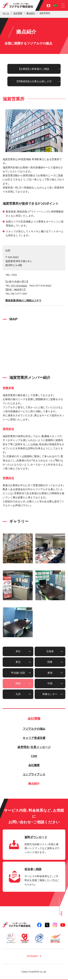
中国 (50, 683)
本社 (18, 651)
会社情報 (34, 718)
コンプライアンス (34, 774)
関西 (18, 683)
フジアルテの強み (34, 729)
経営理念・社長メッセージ (34, 747)
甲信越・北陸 (18, 673)
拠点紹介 (34, 784)
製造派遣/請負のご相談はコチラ (23, 300)
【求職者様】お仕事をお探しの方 (34, 81)
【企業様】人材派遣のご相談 (34, 69)
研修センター (50, 694)
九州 (18, 694)
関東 (50, 662)
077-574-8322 (19, 286)
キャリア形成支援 (34, 738)
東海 (50, 673)
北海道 (50, 651)
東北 (18, 662)
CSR (34, 756)
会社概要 (34, 765)
